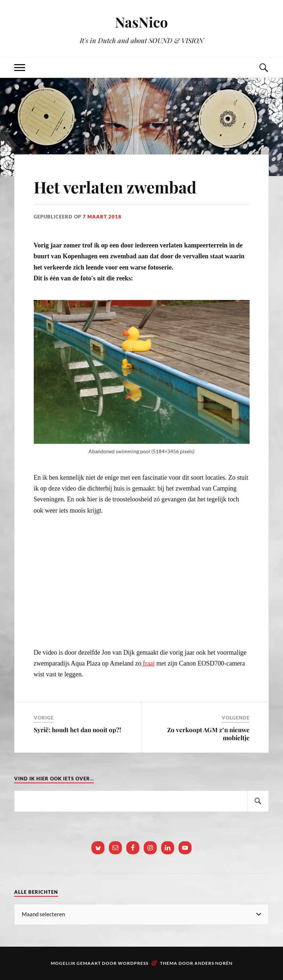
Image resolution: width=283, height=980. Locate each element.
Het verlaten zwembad (115, 187)
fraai (148, 663)
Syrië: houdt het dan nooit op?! (77, 730)
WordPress (133, 963)
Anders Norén (214, 963)
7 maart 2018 (102, 217)
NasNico (141, 22)
